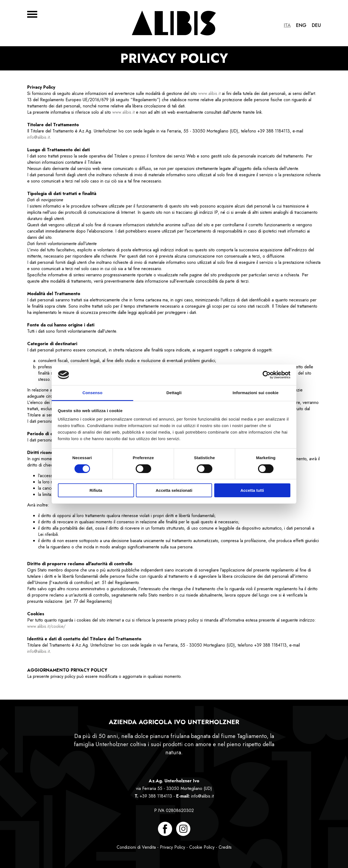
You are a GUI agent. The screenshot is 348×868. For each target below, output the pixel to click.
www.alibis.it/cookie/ (46, 626)
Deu (316, 25)
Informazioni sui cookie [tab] (256, 393)
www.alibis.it (209, 93)
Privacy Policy (173, 847)
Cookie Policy (202, 847)
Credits (225, 847)
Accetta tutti (252, 490)
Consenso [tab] (92, 393)
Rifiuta (96, 490)
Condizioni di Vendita (136, 847)
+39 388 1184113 (156, 796)
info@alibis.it (38, 137)
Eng (301, 25)
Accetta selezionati (174, 490)
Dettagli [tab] (174, 393)
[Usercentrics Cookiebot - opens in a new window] (267, 375)
